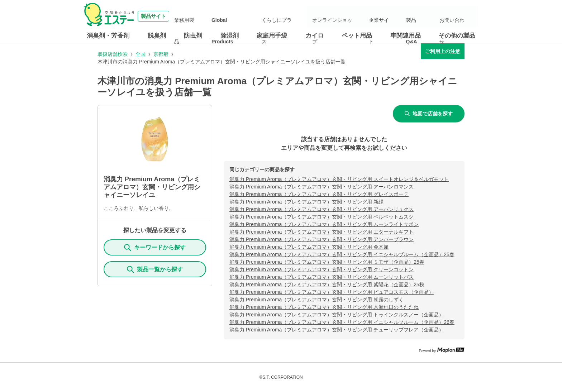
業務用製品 (234, 16)
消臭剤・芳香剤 (108, 36)
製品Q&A (428, 16)
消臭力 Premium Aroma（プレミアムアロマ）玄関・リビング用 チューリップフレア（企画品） (337, 330)
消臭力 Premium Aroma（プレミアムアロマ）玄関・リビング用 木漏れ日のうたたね (324, 307)
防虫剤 (193, 36)
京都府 (161, 54)
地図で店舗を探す (429, 114)
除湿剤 (230, 36)
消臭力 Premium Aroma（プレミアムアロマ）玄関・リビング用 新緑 (306, 202)
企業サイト (400, 16)
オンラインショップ (359, 16)
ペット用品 (357, 36)
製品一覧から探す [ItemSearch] (155, 269)
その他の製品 (457, 36)
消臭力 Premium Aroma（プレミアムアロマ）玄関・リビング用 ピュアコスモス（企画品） (332, 292)
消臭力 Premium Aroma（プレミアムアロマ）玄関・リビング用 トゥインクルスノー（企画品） (337, 315)
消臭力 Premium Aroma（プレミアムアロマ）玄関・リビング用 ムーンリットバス (322, 277)
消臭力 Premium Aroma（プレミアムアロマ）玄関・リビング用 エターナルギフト (322, 232)
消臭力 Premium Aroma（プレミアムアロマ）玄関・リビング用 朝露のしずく (316, 300)
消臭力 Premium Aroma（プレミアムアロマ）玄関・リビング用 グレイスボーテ (319, 194)
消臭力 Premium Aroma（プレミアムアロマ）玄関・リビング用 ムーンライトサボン (324, 224)
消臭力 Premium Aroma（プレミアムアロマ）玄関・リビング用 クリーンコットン (322, 269)
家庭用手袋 (272, 36)
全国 (140, 54)
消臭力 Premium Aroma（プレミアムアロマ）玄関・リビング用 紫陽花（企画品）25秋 (327, 285)
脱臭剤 (157, 36)
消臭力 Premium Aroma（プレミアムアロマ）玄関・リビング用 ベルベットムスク (322, 217)
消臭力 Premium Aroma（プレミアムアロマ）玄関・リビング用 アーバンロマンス (322, 187)
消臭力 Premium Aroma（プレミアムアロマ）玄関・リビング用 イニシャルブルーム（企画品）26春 (342, 322)
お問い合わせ (458, 16)
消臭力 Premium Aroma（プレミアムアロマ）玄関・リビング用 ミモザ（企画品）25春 (327, 262)
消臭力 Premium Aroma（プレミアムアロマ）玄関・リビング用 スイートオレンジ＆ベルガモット (339, 179)
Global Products (269, 16)
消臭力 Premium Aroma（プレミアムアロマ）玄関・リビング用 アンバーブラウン (322, 239)
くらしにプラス (309, 16)
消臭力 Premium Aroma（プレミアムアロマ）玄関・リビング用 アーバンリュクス (322, 209)
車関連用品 (406, 36)
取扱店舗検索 (113, 54)
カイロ (315, 36)
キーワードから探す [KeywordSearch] (155, 248)
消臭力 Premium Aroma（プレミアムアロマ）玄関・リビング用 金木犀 (309, 247)
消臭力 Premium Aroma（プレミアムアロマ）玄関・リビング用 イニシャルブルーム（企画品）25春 (342, 254)
